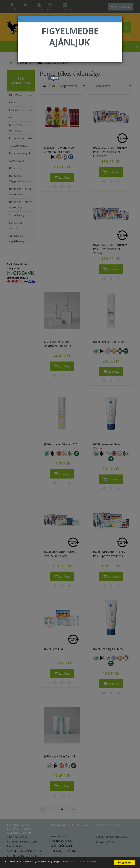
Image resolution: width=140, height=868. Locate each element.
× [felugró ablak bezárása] (119, 19)
